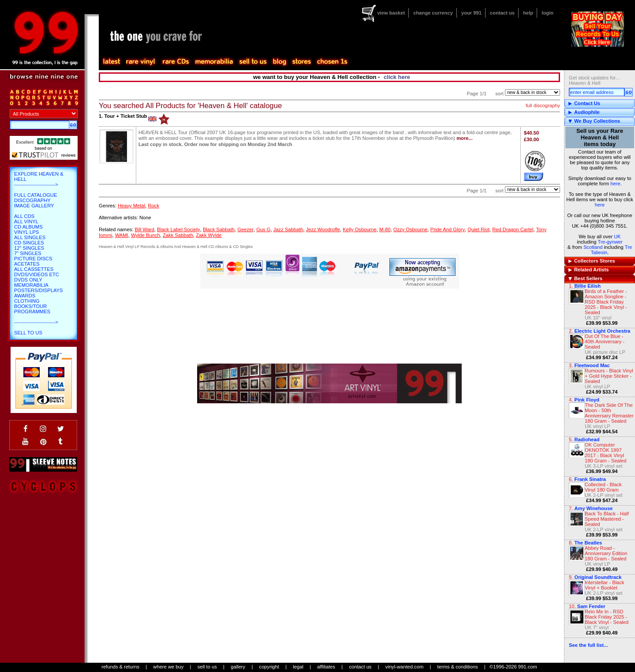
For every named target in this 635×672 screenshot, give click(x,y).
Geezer (245, 229)
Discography (32, 200)
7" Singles (28, 253)
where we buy (168, 667)
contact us (502, 13)
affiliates (326, 667)
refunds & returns (120, 667)
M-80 (385, 229)
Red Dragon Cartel (513, 229)
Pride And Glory (448, 229)
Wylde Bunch (146, 235)
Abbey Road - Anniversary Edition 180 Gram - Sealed (606, 553)
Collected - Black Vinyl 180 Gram (603, 487)
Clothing (27, 301)
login (547, 13)
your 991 (471, 13)
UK (617, 237)
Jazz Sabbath (288, 229)
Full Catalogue (35, 195)
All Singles (30, 237)
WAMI (122, 235)
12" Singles (29, 248)
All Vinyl (26, 221)
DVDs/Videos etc (37, 274)
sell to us (207, 667)
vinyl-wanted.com (404, 667)
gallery (238, 667)
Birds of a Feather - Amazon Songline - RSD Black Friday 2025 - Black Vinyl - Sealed (606, 302)
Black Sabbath (219, 229)
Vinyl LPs (26, 232)
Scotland (593, 247)
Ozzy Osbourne (411, 229)
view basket (391, 13)
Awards (25, 296)
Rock (153, 206)
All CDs (24, 216)
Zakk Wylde (209, 235)
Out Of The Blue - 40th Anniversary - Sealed (605, 342)
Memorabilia (31, 285)
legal (298, 667)
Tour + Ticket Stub (125, 116)
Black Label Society (179, 229)
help (528, 13)
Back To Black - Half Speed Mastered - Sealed (607, 519)
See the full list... (588, 645)
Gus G (263, 229)
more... (465, 138)
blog (279, 62)
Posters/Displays (38, 290)
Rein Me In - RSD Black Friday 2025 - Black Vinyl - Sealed (607, 617)
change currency (433, 13)
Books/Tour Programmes (32, 309)
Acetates (27, 264)
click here (397, 77)
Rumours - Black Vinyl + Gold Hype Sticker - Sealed (609, 376)
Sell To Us (28, 333)
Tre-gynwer (610, 242)
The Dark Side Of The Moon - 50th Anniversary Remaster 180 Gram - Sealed (609, 413)
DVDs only (28, 280)
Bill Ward (144, 229)
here (615, 184)
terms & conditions (458, 667)
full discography (543, 105)
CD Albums (28, 227)
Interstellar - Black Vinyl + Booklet (605, 585)
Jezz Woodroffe (323, 229)
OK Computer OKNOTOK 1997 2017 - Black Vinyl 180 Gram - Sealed (606, 453)
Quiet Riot (478, 229)
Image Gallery (34, 206)
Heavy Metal (131, 206)
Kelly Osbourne (360, 229)
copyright (269, 667)
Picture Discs (33, 259)
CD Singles (29, 243)
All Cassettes (34, 269)
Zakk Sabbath (178, 235)
